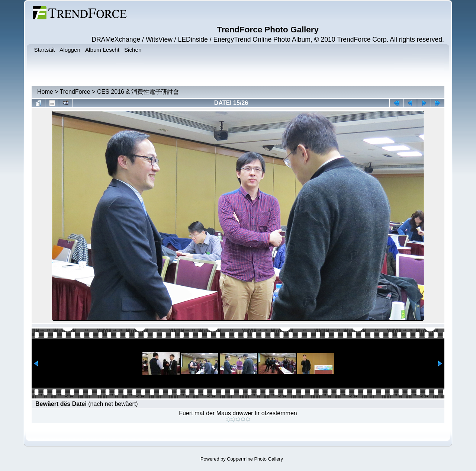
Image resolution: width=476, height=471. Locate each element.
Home (45, 92)
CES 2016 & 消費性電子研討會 (138, 92)
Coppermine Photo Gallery (255, 459)
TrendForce (75, 92)
